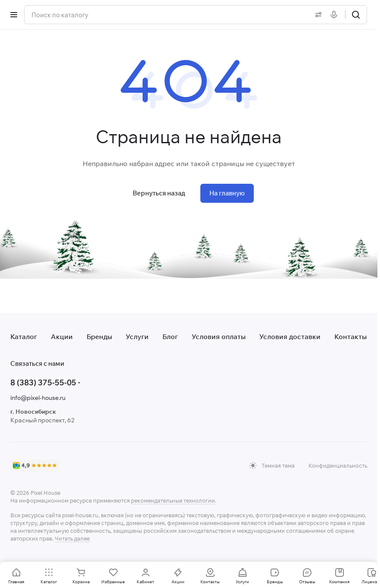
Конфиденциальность (338, 465)
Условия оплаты (219, 336)
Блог (170, 336)
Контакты (350, 336)
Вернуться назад (159, 193)
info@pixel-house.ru (38, 398)
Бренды (99, 336)
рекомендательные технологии (173, 500)
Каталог (24, 336)
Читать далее (72, 538)
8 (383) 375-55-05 (43, 382)
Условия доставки (290, 336)
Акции (62, 336)
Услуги (137, 336)
